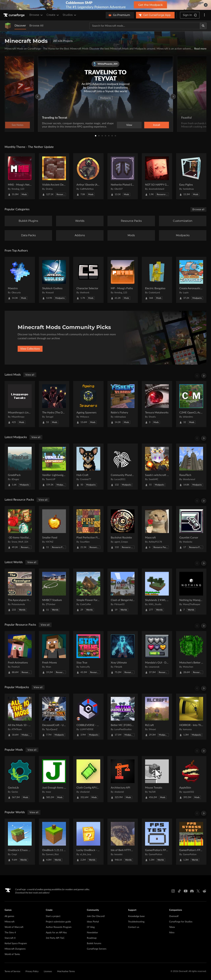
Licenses (48, 972)
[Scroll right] (204, 376)
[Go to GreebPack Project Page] (20, 467)
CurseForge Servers (97, 949)
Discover (20, 26)
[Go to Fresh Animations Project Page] (20, 654)
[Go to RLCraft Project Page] (157, 717)
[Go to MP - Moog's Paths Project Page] (123, 280)
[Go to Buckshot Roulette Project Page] (123, 529)
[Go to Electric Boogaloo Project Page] (157, 280)
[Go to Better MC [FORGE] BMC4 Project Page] (123, 717)
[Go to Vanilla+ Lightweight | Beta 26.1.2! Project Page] (54, 467)
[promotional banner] (105, 5)
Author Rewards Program (59, 927)
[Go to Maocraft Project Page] (157, 529)
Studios (70, 15)
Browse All (36, 26)
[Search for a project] (145, 26)
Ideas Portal (93, 922)
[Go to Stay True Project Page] (88, 654)
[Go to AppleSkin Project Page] (191, 779)
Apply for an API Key (56, 933)
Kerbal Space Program (16, 943)
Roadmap (92, 938)
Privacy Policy (32, 972)
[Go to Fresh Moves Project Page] (54, 654)
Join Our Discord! (96, 916)
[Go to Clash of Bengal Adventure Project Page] (123, 592)
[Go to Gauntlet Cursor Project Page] (191, 529)
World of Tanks (12, 954)
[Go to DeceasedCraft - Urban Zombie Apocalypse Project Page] (54, 717)
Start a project (53, 916)
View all (30, 375)
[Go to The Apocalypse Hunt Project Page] (20, 592)
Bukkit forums (94, 943)
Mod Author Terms (66, 972)
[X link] (198, 891)
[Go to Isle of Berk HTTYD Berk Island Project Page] (123, 842)
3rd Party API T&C (55, 938)
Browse (36, 15)
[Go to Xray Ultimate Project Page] (123, 654)
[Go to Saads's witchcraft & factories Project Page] (157, 467)
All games (9, 916)
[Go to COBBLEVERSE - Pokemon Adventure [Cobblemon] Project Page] (88, 717)
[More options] (204, 15)
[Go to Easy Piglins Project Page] (191, 176)
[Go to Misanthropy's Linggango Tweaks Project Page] (20, 404)
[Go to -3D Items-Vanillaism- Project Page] (20, 529)
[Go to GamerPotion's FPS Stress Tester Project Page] (191, 842)
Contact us (134, 927)
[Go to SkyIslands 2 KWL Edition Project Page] (157, 592)
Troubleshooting (136, 922)
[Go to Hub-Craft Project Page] (88, 467)
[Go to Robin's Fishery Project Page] (123, 404)
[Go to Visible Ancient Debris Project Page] (54, 176)
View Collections (30, 349)
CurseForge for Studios (181, 922)
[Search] (203, 26)
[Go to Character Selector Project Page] (88, 280)
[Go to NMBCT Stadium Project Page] (54, 592)
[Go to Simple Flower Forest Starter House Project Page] (88, 592)
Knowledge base (136, 916)
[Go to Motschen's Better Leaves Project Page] (191, 654)
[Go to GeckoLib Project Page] (20, 779)
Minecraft (10, 922)
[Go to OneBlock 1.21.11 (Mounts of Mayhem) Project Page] (54, 842)
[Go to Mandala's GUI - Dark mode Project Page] (157, 654)
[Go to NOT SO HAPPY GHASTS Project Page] (157, 176)
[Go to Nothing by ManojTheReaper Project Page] (191, 592)
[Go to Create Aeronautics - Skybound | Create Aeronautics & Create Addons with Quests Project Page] (191, 280)
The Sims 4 (10, 933)
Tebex (172, 927)
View (129, 125)
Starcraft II (10, 938)
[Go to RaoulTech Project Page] (191, 467)
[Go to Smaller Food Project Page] (54, 529)
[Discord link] (192, 891)
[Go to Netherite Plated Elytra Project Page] (123, 176)
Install (157, 125)
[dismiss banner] (206, 5)
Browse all (198, 209)
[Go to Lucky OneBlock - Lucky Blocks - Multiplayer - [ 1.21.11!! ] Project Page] (88, 842)
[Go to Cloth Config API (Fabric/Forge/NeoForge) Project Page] (88, 779)
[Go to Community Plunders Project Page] (123, 467)
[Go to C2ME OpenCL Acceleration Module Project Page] (191, 404)
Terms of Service (12, 972)
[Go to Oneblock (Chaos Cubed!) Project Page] (20, 842)
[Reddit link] (204, 891)
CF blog (91, 927)
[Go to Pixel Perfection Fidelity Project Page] (88, 529)
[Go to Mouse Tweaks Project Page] (157, 779)
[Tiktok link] (179, 891)
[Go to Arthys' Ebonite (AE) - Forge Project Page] (88, 176)
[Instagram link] (173, 891)
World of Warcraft (14, 927)
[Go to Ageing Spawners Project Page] (88, 404)
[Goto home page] (14, 15)
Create (53, 15)
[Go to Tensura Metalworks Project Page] (157, 404)
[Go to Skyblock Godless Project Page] (54, 280)
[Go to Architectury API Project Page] (123, 779)
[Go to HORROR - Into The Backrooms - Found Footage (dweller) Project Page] (191, 717)
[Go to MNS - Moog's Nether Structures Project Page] (20, 176)
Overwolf (174, 916)
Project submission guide (58, 922)
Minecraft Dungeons (15, 949)
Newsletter (92, 933)
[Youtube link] (186, 891)
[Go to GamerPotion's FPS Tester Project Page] (157, 842)
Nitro (172, 933)
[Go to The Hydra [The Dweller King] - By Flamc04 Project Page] (54, 404)
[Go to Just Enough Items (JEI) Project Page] (54, 779)
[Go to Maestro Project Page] (20, 280)
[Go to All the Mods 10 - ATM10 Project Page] (20, 717)
